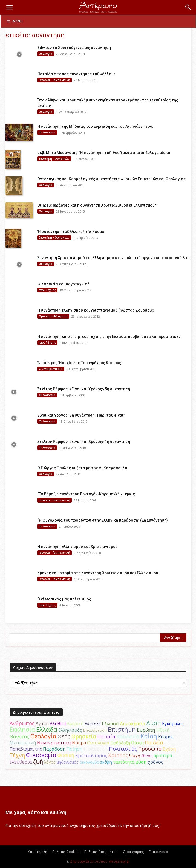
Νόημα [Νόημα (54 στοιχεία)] (79, 743)
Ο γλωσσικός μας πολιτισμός (64, 599)
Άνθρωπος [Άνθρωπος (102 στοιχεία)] (22, 723)
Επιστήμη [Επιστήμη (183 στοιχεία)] (122, 729)
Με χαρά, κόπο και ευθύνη (36, 812)
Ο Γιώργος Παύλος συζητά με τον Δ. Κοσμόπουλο (82, 468)
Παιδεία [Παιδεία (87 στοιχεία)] (154, 742)
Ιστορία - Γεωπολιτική (54, 80)
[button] (9, 7)
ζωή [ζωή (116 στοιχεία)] (38, 761)
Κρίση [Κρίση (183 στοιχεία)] (149, 736)
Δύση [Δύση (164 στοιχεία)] (154, 723)
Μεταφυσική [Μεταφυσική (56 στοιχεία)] (23, 743)
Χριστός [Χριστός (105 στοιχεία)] (118, 755)
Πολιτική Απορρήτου (101, 852)
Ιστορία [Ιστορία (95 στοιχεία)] (106, 736)
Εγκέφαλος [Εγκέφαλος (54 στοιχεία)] (173, 724)
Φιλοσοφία (47, 132)
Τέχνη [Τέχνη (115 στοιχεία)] (17, 755)
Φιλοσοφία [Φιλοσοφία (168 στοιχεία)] (41, 755)
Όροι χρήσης (133, 852)
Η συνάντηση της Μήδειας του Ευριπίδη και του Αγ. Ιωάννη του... (96, 126)
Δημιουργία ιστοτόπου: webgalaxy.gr (100, 861)
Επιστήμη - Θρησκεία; (54, 159)
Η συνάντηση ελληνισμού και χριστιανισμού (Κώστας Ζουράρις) (96, 310)
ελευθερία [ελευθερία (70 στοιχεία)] (21, 762)
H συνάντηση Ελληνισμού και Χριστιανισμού (77, 547)
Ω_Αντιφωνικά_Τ (51, 369)
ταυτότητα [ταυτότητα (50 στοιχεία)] (124, 762)
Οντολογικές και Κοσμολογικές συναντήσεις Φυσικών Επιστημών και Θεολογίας (111, 179)
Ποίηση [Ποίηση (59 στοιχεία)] (74, 749)
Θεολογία (46, 54)
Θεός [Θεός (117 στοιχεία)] (64, 736)
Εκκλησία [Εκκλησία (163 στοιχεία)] (22, 729)
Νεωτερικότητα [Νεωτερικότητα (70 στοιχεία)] (54, 743)
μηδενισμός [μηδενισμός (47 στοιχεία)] (68, 762)
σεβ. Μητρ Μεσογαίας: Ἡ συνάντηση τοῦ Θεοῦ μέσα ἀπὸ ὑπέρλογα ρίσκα (104, 153)
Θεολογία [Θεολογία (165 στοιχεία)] (43, 736)
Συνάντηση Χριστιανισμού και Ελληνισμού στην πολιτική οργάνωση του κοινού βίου (114, 258)
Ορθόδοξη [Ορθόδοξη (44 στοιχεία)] (120, 743)
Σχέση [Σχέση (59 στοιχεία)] (169, 749)
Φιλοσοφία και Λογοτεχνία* (63, 284)
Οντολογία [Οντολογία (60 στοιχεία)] (98, 743)
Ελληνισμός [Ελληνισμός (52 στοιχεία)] (70, 730)
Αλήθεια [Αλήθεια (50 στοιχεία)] (58, 724)
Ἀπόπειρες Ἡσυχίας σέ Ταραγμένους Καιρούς (79, 363)
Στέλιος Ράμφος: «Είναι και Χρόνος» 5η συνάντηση (84, 389)
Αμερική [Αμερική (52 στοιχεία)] (75, 724)
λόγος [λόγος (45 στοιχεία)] (50, 762)
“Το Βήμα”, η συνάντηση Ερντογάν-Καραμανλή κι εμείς (86, 494)
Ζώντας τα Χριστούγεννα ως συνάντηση (74, 48)
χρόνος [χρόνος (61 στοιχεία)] (155, 762)
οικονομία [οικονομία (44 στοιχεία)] (89, 762)
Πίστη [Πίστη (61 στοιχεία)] (137, 743)
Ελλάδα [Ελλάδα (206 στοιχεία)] (47, 729)
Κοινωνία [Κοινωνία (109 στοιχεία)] (128, 736)
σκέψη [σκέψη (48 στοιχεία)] (106, 762)
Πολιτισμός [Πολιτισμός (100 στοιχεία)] (123, 749)
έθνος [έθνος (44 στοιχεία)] (147, 756)
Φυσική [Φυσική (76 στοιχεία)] (66, 755)
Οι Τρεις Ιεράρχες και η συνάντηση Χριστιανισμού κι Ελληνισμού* (97, 205)
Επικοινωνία (158, 852)
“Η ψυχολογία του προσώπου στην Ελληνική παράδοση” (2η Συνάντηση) (103, 520)
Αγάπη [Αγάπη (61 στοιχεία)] (42, 724)
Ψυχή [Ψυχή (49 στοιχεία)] (135, 756)
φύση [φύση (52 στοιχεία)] (141, 762)
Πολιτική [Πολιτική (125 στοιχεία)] (96, 749)
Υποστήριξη (38, 852)
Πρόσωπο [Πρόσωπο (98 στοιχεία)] (150, 749)
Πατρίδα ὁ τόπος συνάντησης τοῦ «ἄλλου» (76, 74)
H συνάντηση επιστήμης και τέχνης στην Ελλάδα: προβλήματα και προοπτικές (109, 336)
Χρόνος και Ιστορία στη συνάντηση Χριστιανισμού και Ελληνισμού (98, 573)
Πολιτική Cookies (66, 852)
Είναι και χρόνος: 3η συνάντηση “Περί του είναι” (81, 415)
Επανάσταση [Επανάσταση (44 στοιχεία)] (95, 730)
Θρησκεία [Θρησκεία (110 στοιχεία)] (84, 736)
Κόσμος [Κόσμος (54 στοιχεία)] (166, 737)
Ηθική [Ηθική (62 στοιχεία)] (163, 730)
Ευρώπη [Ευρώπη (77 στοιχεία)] (146, 730)
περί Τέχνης (47, 290)
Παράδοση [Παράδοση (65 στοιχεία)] (54, 749)
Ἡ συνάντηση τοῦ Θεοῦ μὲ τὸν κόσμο (71, 231)
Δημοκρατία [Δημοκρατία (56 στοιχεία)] (132, 724)
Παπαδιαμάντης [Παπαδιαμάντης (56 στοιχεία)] (26, 749)
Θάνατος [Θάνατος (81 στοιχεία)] (19, 736)
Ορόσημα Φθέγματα (53, 316)
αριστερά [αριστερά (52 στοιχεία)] (163, 756)
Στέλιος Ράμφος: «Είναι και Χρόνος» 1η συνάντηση (84, 442)
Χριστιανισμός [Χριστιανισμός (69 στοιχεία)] (91, 755)
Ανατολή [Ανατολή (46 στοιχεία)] (93, 724)
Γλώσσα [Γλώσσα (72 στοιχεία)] (110, 723)
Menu (15, 21)
